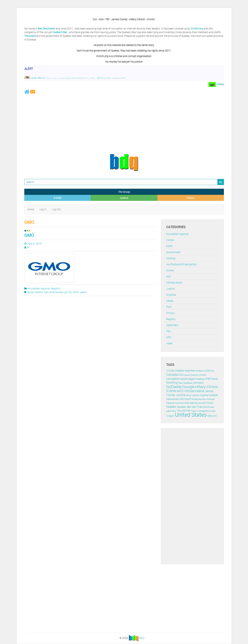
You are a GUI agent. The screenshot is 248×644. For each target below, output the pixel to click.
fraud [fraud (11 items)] (181, 383)
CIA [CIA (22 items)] (180, 375)
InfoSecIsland (174, 283)
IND (168, 276)
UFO (169, 337)
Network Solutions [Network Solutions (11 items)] (175, 403)
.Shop (30, 292)
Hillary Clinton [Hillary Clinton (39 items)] (207, 387)
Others (191, 198)
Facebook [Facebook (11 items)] (200, 379)
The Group (124, 192)
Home (31, 209)
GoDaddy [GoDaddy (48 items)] (174, 387)
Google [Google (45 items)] (189, 387)
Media (170, 301)
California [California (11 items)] (209, 371)
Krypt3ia (171, 295)
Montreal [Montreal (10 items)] (211, 399)
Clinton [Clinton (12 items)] (203, 375)
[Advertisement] (124, 124)
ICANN (57, 198)
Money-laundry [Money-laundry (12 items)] (199, 399)
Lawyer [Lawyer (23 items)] (213, 395)
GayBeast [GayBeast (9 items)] (188, 383)
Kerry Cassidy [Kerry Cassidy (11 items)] (192, 395)
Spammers (172, 325)
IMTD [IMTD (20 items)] (180, 391)
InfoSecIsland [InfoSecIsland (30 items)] (194, 391)
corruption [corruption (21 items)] (173, 379)
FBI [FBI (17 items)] (208, 379)
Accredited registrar (39, 288)
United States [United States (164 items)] (191, 415)
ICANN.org (197, 28)
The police (30, 36)
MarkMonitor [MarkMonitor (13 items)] (173, 399)
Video (169, 343)
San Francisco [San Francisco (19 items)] (200, 407)
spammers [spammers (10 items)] (171, 411)
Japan (83, 292)
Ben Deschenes (46, 28)
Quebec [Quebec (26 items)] (171, 407)
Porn (169, 307)
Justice (124, 198)
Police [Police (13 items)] (210, 403)
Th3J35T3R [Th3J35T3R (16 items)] (183, 411)
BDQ (142, 638)
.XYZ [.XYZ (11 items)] (168, 371)
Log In (43, 209)
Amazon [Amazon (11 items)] (199, 371)
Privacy (170, 313)
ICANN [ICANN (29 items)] (171, 391)
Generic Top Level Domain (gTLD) (53, 292)
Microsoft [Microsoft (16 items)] (185, 399)
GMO (29, 235)
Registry (56, 288)
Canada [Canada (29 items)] (172, 374)
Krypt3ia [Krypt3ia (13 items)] (204, 395)
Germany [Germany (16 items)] (198, 383)
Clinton (170, 240)
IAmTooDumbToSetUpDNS (181, 264)
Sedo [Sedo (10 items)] (212, 407)
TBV (169, 331)
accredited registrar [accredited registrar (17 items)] (183, 371)
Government (173, 252)
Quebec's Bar (60, 32)
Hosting (171, 258)
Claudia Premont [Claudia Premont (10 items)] (191, 375)
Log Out (57, 209)
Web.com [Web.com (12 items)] (212, 416)
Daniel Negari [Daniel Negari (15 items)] (188, 379)
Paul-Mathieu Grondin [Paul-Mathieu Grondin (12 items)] (196, 403)
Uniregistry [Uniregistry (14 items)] (203, 411)
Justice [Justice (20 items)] (181, 395)
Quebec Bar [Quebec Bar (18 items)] (184, 407)
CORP (170, 246)
